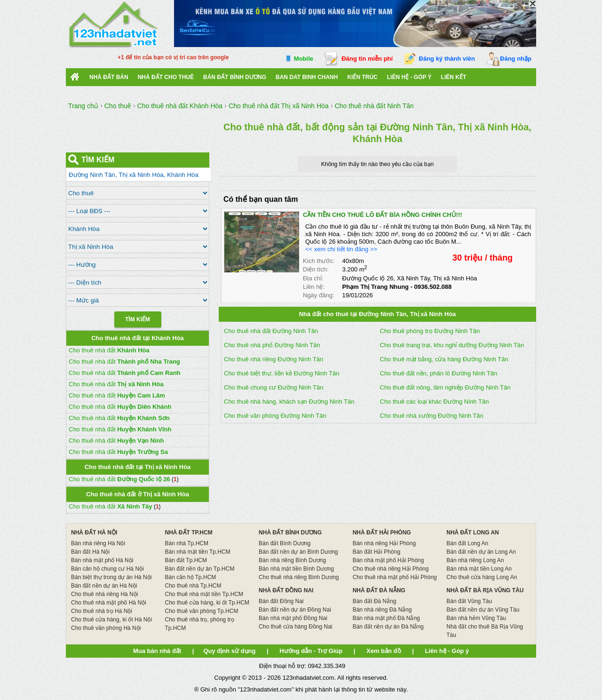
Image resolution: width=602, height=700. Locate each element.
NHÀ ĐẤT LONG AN (473, 533)
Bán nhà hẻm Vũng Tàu (476, 618)
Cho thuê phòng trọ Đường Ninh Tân (430, 331)
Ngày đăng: (319, 295)
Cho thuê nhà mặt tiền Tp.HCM (204, 594)
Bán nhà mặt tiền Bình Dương (296, 569)
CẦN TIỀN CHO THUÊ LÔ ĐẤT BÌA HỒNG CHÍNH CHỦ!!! (383, 215)
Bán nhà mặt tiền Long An (479, 569)
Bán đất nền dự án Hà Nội (104, 586)
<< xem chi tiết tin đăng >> (341, 249)
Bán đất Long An (467, 543)
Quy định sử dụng (229, 651)
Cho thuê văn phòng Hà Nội (106, 628)
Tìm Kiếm (138, 319)
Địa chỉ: (313, 278)
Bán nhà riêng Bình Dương (292, 560)
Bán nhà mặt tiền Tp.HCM (198, 552)
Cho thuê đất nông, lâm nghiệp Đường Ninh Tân (445, 387)
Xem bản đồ (384, 651)
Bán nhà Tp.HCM (187, 543)
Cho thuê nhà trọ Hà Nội (102, 611)
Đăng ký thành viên (447, 59)
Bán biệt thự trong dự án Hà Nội (111, 577)
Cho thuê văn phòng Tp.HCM (202, 611)
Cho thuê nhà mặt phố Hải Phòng (395, 577)
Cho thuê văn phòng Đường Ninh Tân (275, 416)
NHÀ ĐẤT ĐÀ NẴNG (379, 590)
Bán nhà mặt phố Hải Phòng (388, 560)
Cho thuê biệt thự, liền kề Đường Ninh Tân (282, 373)
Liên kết (454, 77)
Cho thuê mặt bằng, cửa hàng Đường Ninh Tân (444, 359)
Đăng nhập (516, 59)
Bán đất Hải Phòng (376, 552)
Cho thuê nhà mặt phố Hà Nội (109, 603)
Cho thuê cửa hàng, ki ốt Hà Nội (111, 620)
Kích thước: (319, 261)
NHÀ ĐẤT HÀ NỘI (94, 533)
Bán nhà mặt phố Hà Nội (102, 560)
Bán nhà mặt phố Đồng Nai (293, 618)
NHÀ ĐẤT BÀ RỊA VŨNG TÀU (485, 590)
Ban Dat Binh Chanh (307, 77)
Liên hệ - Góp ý (409, 77)
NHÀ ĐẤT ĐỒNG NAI (286, 590)
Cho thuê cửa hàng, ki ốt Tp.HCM (207, 603)
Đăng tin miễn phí (367, 59)
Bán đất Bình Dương (285, 543)
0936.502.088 (433, 287)
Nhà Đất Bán (109, 77)
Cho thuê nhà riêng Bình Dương (299, 577)
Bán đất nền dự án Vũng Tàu (483, 610)
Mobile (304, 59)
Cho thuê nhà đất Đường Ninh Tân (271, 331)
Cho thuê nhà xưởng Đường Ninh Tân (432, 416)
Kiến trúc (362, 77)
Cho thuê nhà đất (109, 350)
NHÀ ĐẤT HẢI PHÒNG (382, 533)
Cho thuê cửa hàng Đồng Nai (295, 627)
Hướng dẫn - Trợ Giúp (311, 651)
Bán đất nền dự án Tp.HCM (200, 569)
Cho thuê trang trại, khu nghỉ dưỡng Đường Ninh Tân (452, 345)
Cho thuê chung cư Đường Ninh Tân (274, 387)
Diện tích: (316, 269)
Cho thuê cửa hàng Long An (482, 577)
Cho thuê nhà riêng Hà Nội (104, 594)
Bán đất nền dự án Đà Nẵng (388, 627)
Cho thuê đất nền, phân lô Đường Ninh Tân (439, 373)
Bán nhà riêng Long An (475, 560)
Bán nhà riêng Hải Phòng (384, 543)
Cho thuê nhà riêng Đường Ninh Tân (273, 359)
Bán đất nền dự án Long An (481, 552)
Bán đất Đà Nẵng (375, 601)
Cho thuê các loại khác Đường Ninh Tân (435, 402)
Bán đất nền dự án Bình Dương (298, 552)
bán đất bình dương (235, 77)
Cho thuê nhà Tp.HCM (193, 586)
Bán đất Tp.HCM (186, 560)
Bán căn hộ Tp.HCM (191, 577)
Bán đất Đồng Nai (281, 601)
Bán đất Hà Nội (90, 552)
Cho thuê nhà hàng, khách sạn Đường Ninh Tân (289, 402)
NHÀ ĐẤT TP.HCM (189, 533)
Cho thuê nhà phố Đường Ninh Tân (272, 345)
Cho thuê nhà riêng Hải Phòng (391, 569)
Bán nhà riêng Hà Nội (98, 543)
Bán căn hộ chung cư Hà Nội (107, 569)
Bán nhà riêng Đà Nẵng (382, 610)
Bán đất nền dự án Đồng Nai (295, 610)
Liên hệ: (314, 287)
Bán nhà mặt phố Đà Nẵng (386, 618)
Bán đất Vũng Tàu (469, 601)
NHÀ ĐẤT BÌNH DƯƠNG (290, 533)
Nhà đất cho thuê (166, 77)
